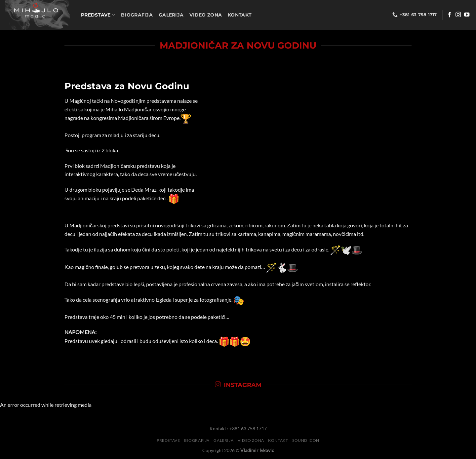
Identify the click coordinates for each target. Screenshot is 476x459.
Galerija (171, 15)
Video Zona (206, 15)
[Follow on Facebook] (450, 15)
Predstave (98, 15)
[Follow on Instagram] (458, 15)
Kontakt (240, 15)
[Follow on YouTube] (467, 15)
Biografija (137, 15)
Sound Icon (306, 440)
